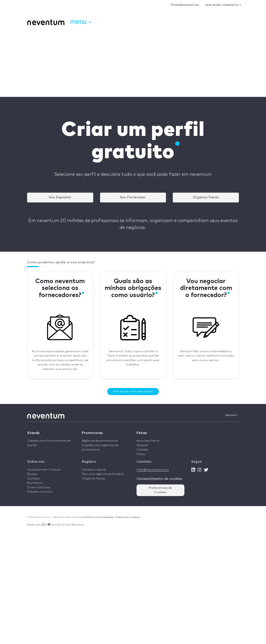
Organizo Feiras (206, 197)
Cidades (142, 450)
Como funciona (39, 488)
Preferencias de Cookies (160, 490)
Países (141, 454)
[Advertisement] (133, 63)
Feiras (142, 433)
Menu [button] (81, 22)
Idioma (232, 415)
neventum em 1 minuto (44, 470)
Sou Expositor (60, 197)
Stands (33, 433)
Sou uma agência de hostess (103, 474)
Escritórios (35, 483)
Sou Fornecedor (133, 197)
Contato (34, 479)
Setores (142, 445)
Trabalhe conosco (40, 492)
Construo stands (94, 470)
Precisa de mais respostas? (133, 392)
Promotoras (92, 433)
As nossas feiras (148, 441)
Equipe (32, 474)
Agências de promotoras (100, 441)
